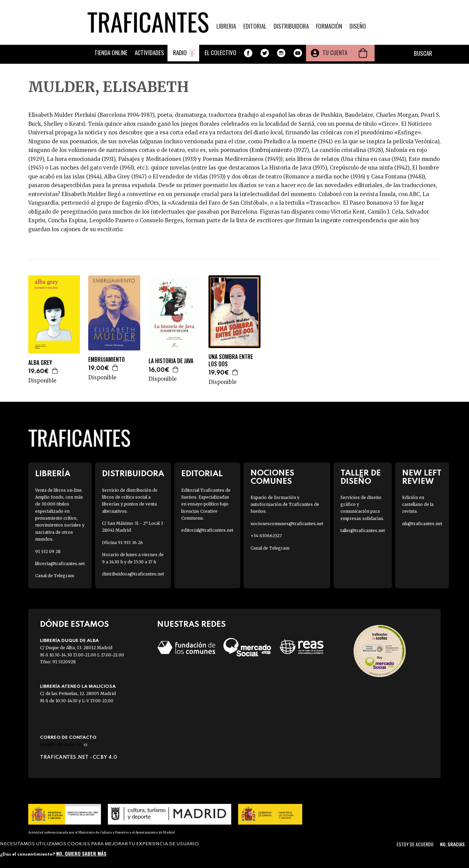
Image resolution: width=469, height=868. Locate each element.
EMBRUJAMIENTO (106, 360)
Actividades (149, 53)
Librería (53, 474)
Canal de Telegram (55, 576)
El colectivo (221, 53)
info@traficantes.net (64, 744)
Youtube (298, 53)
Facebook (248, 53)
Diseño (358, 26)
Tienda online (111, 53)
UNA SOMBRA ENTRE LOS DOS (231, 360)
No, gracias (452, 844)
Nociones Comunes (272, 477)
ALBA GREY (40, 363)
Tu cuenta (335, 53)
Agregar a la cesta (55, 371)
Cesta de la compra (363, 53)
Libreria (226, 26)
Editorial (255, 26)
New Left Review (422, 477)
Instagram (281, 53)
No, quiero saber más (81, 853)
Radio (180, 53)
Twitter (265, 53)
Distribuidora (291, 26)
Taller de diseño (361, 477)
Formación (329, 26)
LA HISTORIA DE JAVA (171, 361)
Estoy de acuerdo (415, 844)
